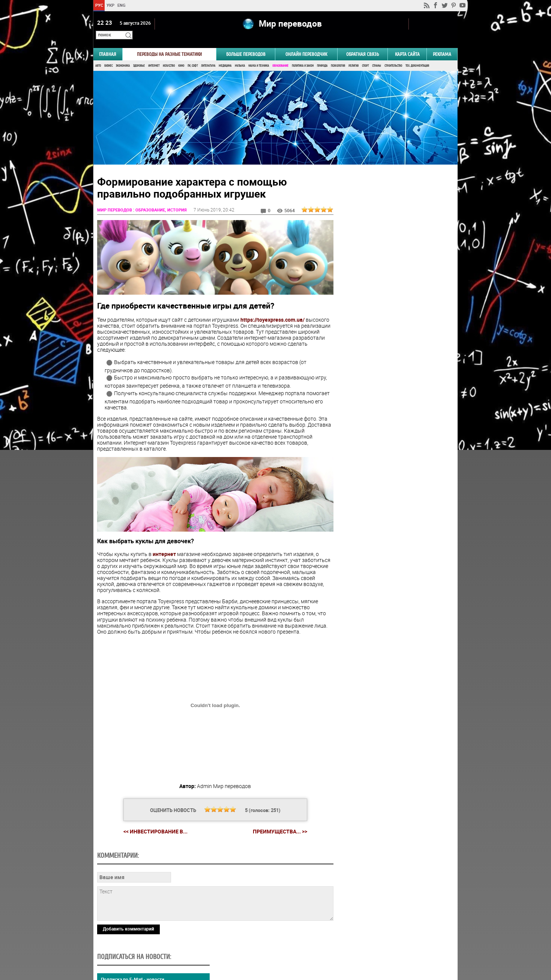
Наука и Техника (259, 55)
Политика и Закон (303, 55)
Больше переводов (246, 44)
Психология (338, 55)
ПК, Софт (193, 55)
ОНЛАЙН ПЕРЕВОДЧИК (306, 44)
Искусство (169, 55)
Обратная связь (363, 44)
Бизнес (108, 55)
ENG (122, 5)
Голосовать (394, 446)
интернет (164, 540)
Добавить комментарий (128, 914)
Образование (280, 55)
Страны (377, 55)
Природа (322, 55)
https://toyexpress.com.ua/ (272, 307)
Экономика (123, 55)
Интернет (154, 55)
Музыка (240, 55)
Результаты (394, 457)
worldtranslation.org (384, 941)
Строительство (393, 55)
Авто (98, 55)
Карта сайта (407, 44)
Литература (208, 55)
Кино (181, 55)
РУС (99, 5)
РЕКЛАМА (442, 44)
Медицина (225, 55)
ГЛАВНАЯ (108, 44)
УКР (110, 5)
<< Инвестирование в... (152, 817)
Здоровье (139, 55)
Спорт (365, 55)
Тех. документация (417, 55)
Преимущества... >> (277, 817)
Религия (354, 55)
